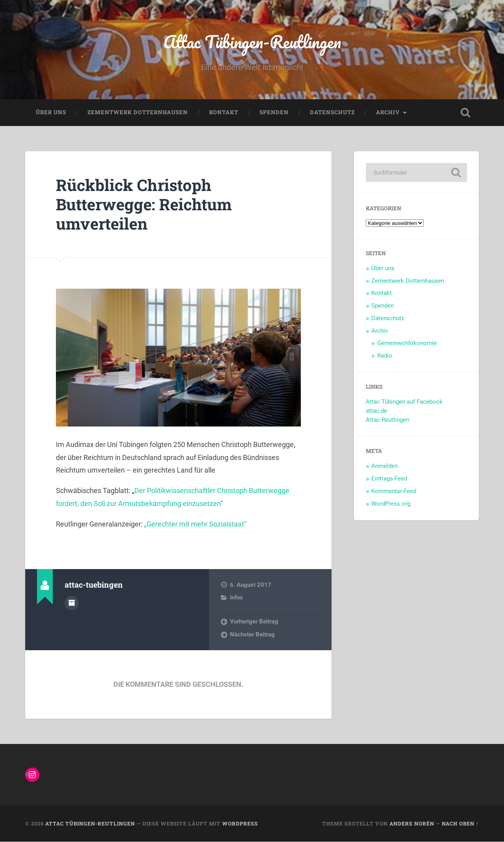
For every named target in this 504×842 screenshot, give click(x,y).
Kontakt (224, 113)
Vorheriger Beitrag (254, 622)
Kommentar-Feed (394, 491)
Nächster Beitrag (252, 634)
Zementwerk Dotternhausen (138, 113)
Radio (385, 356)
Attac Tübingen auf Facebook (404, 402)
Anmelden (384, 466)
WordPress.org (391, 504)
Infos (236, 598)
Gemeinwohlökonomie (407, 343)
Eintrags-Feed (389, 479)
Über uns (51, 113)
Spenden (274, 113)
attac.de (376, 411)
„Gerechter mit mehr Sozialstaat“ (195, 524)
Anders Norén (412, 823)
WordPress (240, 823)
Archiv (388, 113)
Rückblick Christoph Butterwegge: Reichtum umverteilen (145, 204)
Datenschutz (332, 113)
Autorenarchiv (72, 603)
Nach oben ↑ (460, 823)
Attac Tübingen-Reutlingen (252, 42)
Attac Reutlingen (387, 420)
